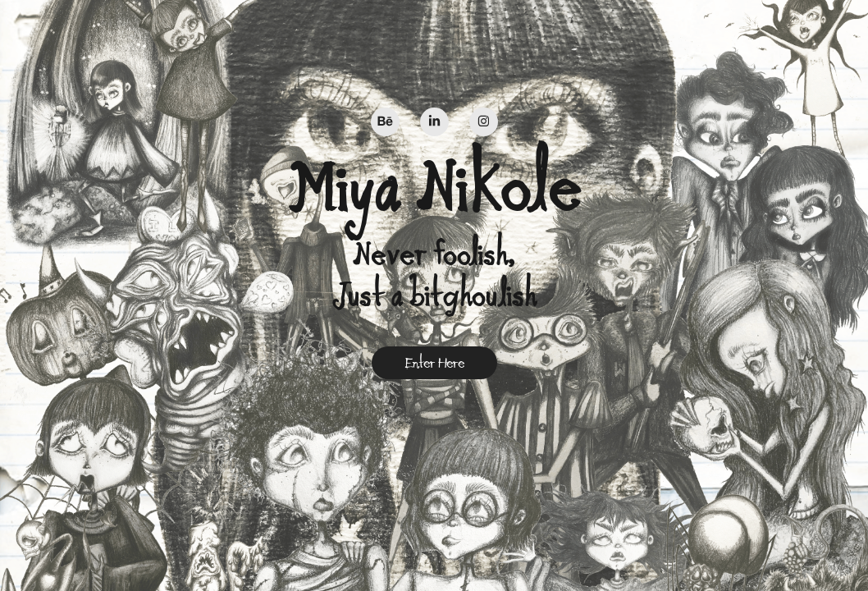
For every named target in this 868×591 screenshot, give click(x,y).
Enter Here (434, 363)
